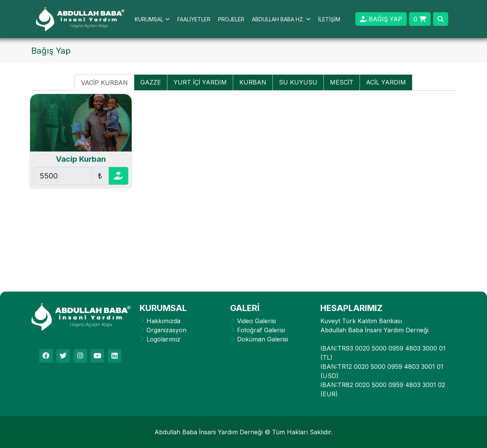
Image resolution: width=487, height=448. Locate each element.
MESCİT (342, 82)
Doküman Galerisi (263, 339)
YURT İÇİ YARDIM (200, 82)
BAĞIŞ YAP (381, 19)
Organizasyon (166, 330)
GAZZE (151, 82)
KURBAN (253, 82)
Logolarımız (163, 339)
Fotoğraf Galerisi (261, 330)
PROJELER (231, 19)
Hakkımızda (163, 321)
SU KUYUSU (298, 82)
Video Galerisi (256, 321)
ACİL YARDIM (386, 82)
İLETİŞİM (329, 19)
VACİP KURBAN (104, 83)
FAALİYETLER (194, 19)
